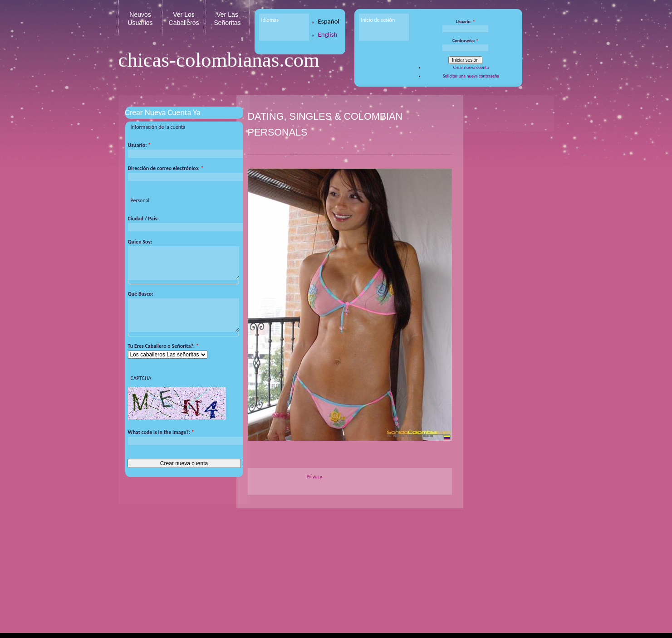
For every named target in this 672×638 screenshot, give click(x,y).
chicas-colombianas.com (219, 60)
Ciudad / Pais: (143, 219)
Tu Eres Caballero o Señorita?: (163, 355)
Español (329, 21)
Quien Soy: (140, 242)
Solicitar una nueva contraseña (471, 76)
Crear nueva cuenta (471, 67)
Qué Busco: (141, 298)
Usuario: (465, 22)
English (328, 34)
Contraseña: (465, 41)
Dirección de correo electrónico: (166, 168)
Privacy (315, 477)
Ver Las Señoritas (227, 19)
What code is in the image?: (161, 441)
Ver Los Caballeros (184, 19)
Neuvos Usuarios (140, 19)
